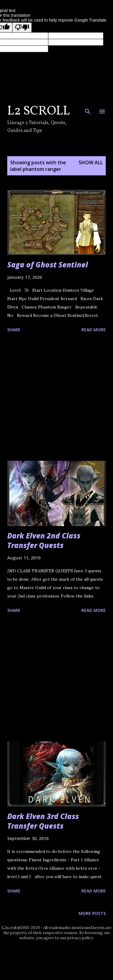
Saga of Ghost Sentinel (48, 265)
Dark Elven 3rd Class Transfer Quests (43, 821)
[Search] (88, 109)
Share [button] (14, 330)
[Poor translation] (22, 27)
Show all (91, 162)
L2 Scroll (39, 111)
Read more (94, 330)
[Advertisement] (56, 398)
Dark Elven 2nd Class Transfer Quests (44, 540)
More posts (92, 913)
